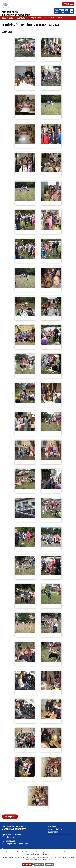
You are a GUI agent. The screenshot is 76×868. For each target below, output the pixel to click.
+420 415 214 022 (8, 841)
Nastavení (49, 864)
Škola (11, 18)
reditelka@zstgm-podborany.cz (15, 844)
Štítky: (4, 32)
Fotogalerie (21, 18)
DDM (10, 32)
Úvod (4, 18)
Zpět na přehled (10, 817)
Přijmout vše (27, 864)
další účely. (45, 854)
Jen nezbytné (39, 864)
